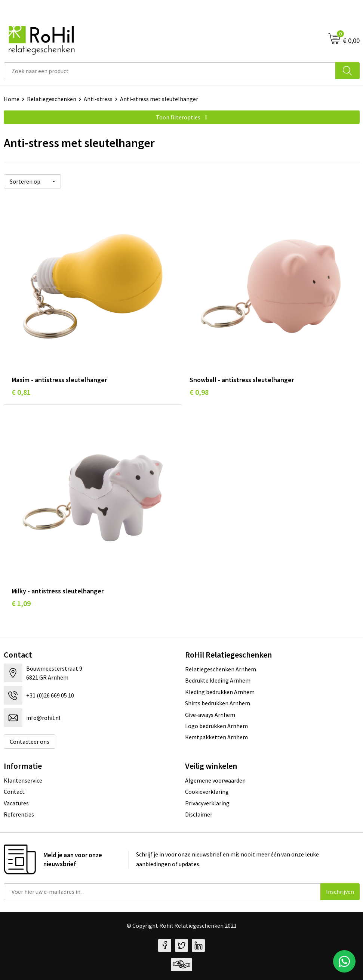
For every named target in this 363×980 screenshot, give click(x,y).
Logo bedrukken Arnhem (216, 726)
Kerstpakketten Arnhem (216, 737)
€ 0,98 (199, 392)
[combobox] (170, 71)
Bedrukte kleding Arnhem (218, 680)
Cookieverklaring (207, 792)
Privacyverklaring (207, 803)
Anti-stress (98, 99)
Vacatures (16, 803)
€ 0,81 (21, 392)
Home (12, 99)
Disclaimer (199, 814)
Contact (14, 792)
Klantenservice (23, 780)
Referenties (19, 814)
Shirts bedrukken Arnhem (218, 703)
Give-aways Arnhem (210, 715)
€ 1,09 (21, 603)
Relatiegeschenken (52, 99)
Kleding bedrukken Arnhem (220, 692)
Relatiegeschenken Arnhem (221, 669)
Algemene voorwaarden (215, 780)
